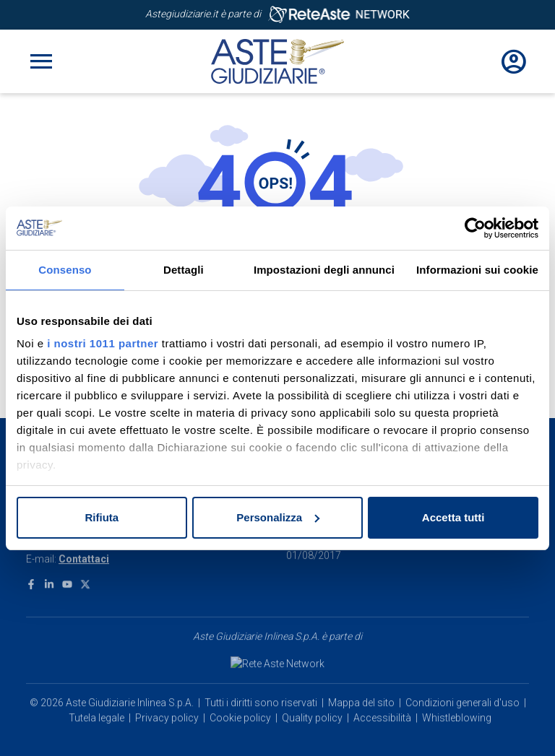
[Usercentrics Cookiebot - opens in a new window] (475, 228)
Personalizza (278, 517)
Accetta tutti (453, 517)
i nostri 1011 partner (103, 343)
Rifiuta (102, 517)
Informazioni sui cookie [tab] (477, 270)
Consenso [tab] (65, 270)
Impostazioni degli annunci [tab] (324, 270)
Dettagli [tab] (184, 270)
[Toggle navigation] (41, 61)
